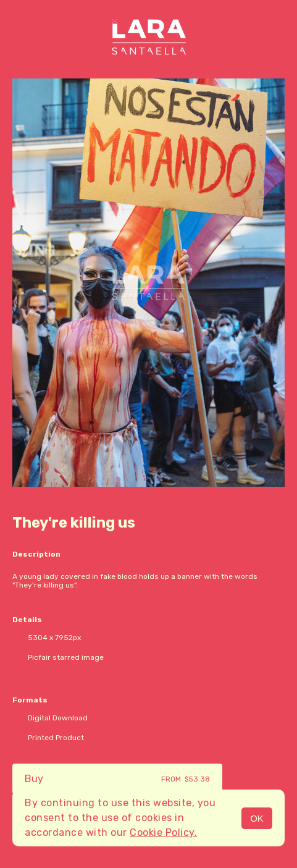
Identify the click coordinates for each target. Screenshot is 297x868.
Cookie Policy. (163, 832)
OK (257, 818)
